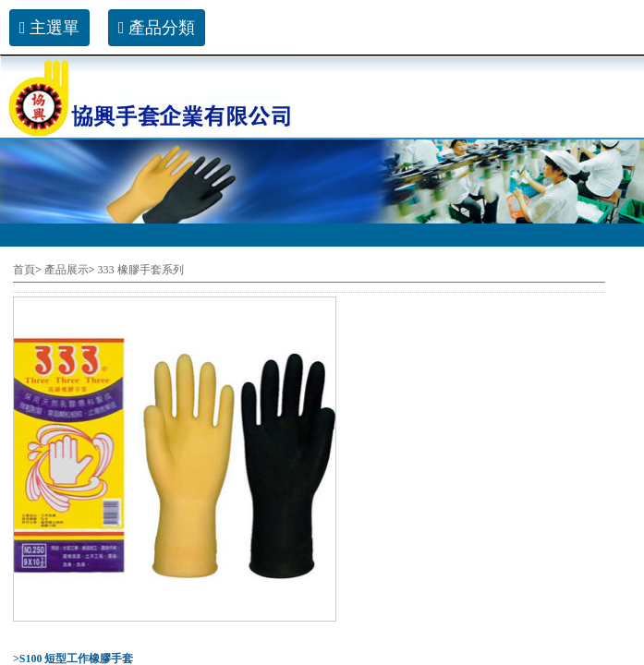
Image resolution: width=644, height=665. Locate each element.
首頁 (24, 270)
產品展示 (67, 270)
